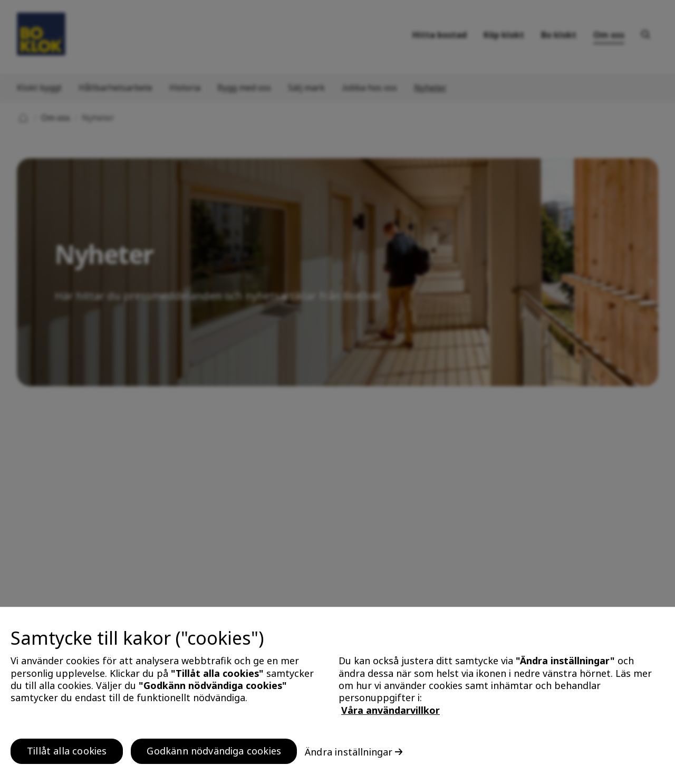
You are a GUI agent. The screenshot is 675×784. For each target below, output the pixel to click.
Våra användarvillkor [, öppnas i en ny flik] (390, 717)
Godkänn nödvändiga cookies (214, 758)
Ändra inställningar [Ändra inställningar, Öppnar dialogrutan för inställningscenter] (349, 758)
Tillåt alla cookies (67, 758)
